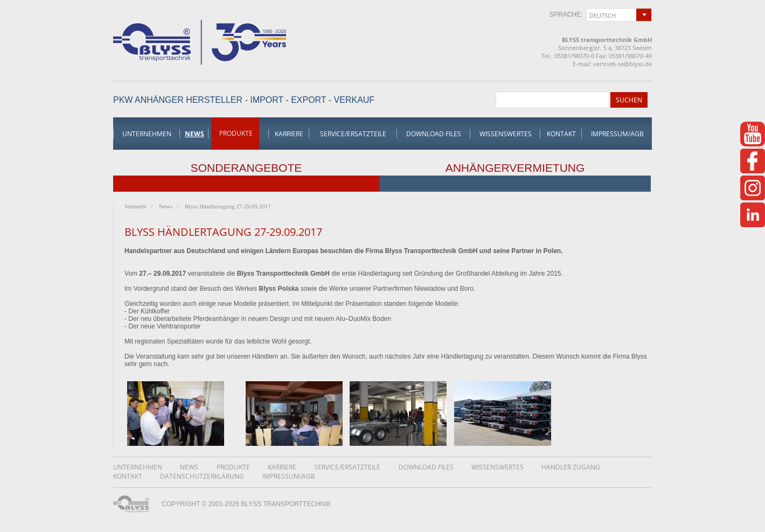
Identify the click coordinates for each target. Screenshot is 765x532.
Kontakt (561, 134)
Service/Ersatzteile (353, 134)
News (194, 134)
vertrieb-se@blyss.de (623, 64)
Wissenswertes (506, 134)
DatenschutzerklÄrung (202, 476)
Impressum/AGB (617, 134)
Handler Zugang (571, 467)
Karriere (289, 134)
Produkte (236, 133)
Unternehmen (147, 134)
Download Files (434, 134)
